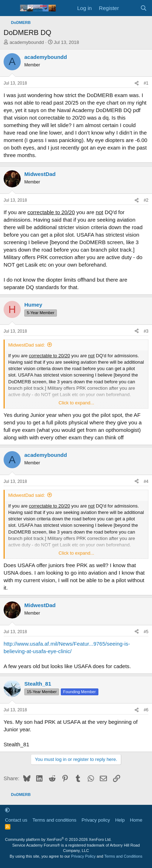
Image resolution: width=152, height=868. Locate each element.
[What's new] (129, 8)
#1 (146, 83)
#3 (146, 331)
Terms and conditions (55, 820)
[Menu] (10, 8)
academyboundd (27, 42)
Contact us (16, 820)
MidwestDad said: (27, 345)
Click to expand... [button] (77, 403)
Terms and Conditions (123, 856)
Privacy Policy (83, 856)
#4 (146, 481)
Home (136, 820)
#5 (146, 632)
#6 (146, 710)
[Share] (137, 83)
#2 (146, 200)
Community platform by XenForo (58, 839)
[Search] (144, 8)
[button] (7, 810)
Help (120, 820)
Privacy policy (96, 820)
